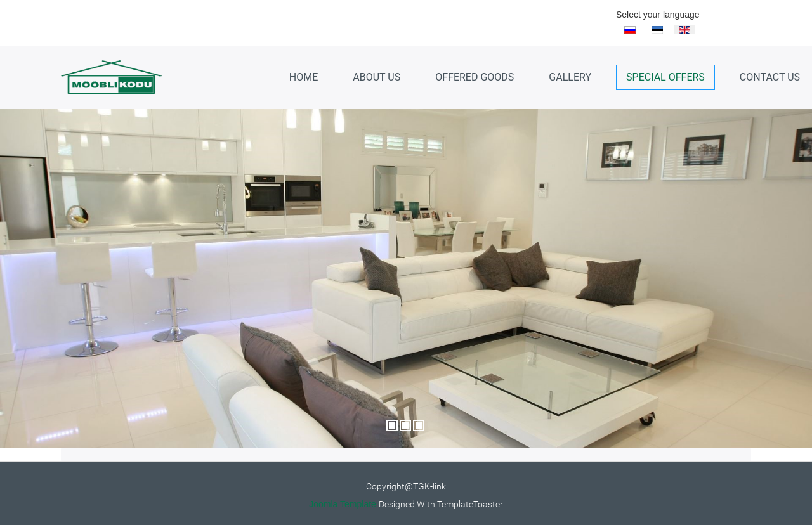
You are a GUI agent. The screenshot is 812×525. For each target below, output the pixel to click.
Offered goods (475, 77)
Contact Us (770, 77)
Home (304, 77)
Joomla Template (343, 504)
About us (377, 77)
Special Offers (665, 77)
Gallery (570, 77)
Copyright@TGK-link (406, 486)
